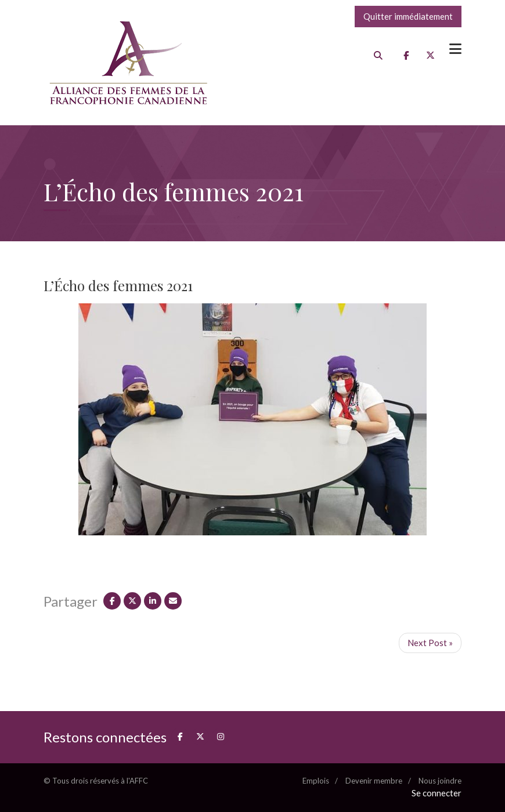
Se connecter (437, 793)
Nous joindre (440, 781)
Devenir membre (374, 781)
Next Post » (430, 643)
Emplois (316, 781)
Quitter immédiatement (408, 16)
